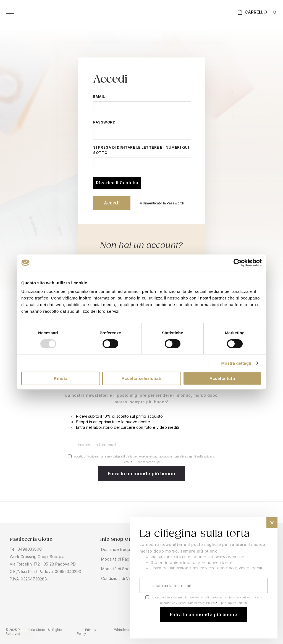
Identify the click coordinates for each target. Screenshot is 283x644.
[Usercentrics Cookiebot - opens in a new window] (238, 263)
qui (133, 462)
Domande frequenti (119, 549)
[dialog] (204, 578)
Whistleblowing (126, 630)
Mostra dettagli (236, 363)
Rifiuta (61, 378)
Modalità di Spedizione (122, 569)
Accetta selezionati (142, 378)
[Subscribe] (142, 474)
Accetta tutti (222, 378)
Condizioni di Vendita (120, 578)
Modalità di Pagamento (122, 559)
